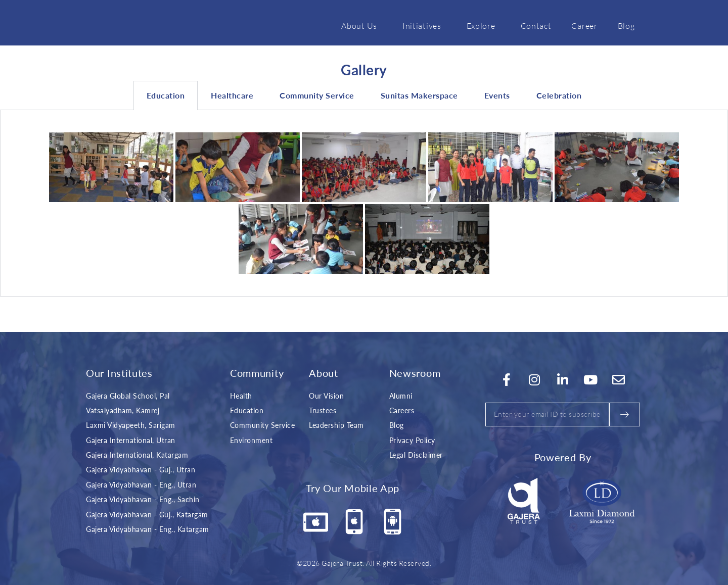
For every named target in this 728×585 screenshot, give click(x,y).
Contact (536, 25)
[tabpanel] (364, 203)
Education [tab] (166, 95)
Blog (626, 25)
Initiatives (424, 25)
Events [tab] (497, 95)
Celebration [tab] (559, 95)
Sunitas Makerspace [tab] (419, 95)
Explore (484, 25)
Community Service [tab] (317, 95)
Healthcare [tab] (232, 95)
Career (584, 25)
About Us (362, 25)
